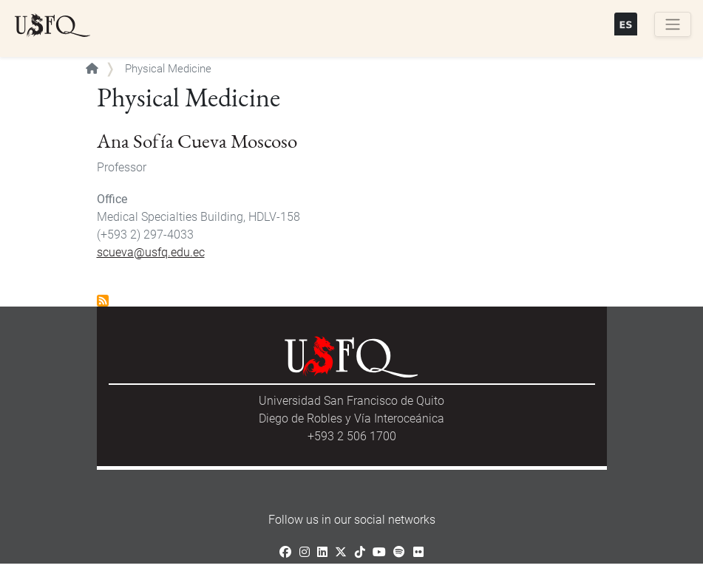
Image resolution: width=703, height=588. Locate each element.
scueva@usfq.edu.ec (151, 252)
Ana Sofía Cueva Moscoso (197, 141)
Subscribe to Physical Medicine (103, 301)
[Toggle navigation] (673, 24)
